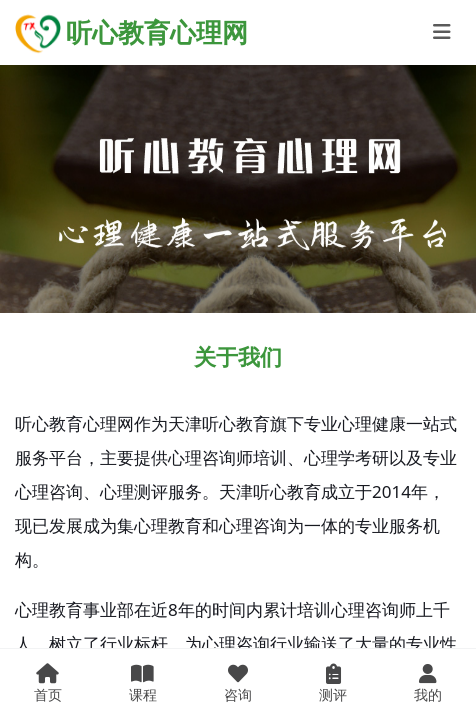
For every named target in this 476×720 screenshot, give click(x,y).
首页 (47, 684)
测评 (333, 684)
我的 (428, 684)
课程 (142, 684)
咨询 (237, 684)
